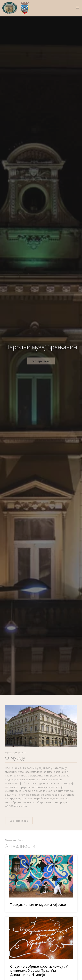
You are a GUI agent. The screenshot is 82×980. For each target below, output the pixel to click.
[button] (77, 8)
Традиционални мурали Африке (38, 911)
